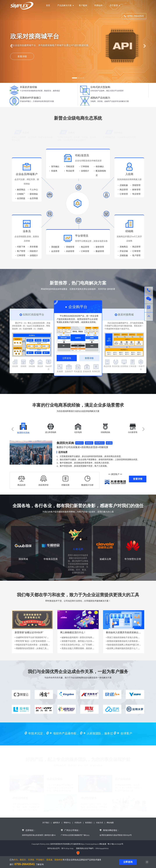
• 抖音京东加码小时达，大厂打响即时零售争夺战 (82, 647)
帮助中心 (67, 823)
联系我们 (89, 823)
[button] (143, 432)
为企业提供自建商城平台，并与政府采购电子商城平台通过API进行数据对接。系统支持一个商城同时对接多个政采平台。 (124, 329)
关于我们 (46, 823)
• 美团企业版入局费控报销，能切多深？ (78, 651)
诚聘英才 (56, 823)
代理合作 (98, 5)
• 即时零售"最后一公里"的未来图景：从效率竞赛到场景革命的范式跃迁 (47, 644)
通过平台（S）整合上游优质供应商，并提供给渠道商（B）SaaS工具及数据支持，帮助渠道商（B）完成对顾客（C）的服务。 (31, 329)
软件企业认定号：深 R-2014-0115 (60, 848)
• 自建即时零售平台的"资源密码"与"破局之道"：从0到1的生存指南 (44, 640)
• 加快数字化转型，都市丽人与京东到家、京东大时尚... (85, 644)
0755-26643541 (134, 16)
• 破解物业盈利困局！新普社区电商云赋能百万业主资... (85, 640)
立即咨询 (67, 361)
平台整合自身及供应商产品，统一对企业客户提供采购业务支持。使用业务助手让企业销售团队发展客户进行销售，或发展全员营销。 (78, 322)
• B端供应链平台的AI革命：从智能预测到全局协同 (37, 647)
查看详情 (89, 361)
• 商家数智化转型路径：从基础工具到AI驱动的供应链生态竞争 (43, 651)
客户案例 (83, 5)
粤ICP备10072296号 (115, 844)
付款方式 (100, 823)
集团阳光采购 (65, 446)
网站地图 (110, 823)
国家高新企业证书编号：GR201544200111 (92, 848)
